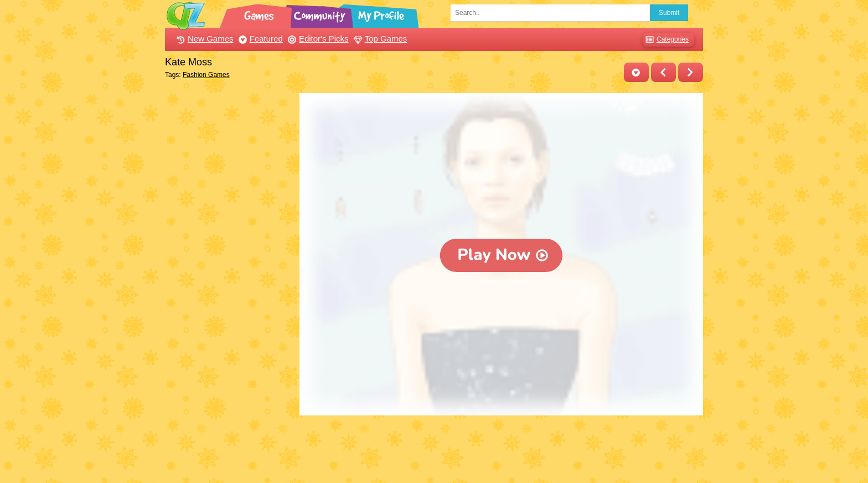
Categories (666, 40)
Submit (669, 13)
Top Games (379, 38)
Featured (259, 38)
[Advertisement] (229, 259)
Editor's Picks (317, 38)
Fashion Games (206, 75)
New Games (204, 38)
